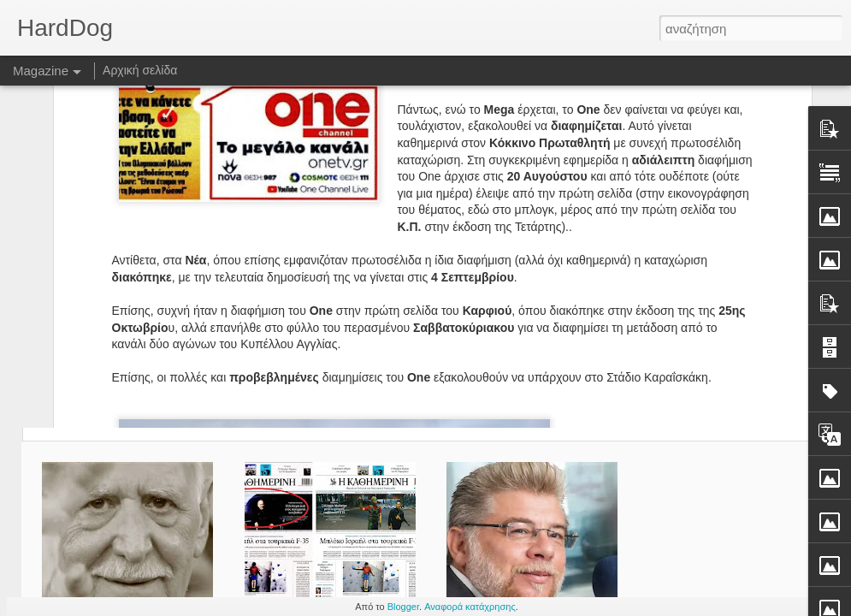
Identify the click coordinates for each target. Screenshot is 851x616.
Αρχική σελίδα (140, 70)
